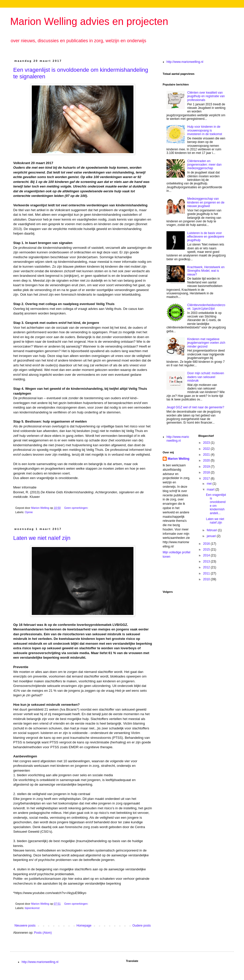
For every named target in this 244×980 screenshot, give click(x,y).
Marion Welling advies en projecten (89, 21)
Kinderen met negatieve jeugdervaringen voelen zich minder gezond (206, 343)
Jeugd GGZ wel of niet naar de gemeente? (195, 407)
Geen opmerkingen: (77, 508)
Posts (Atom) (43, 933)
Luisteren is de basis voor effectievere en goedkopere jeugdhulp (206, 237)
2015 (207, 550)
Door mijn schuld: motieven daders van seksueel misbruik (206, 377)
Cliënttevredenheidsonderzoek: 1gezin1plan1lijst (206, 307)
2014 (207, 555)
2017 (207, 479)
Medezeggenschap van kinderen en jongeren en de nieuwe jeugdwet (206, 202)
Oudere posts (142, 926)
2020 (207, 460)
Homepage (84, 926)
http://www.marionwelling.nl (185, 62)
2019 (207, 467)
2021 (207, 455)
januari (212, 536)
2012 (207, 567)
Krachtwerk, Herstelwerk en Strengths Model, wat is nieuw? (206, 271)
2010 (207, 579)
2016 (207, 544)
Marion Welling (179, 459)
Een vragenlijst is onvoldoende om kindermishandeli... (216, 504)
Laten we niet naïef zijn (42, 538)
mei (210, 484)
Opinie (29, 512)
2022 (207, 449)
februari (212, 530)
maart (211, 489)
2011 (207, 573)
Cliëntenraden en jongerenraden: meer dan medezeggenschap (204, 165)
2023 (207, 443)
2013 (207, 561)
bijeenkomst (32, 908)
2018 (207, 472)
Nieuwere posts (25, 926)
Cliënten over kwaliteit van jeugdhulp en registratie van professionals (206, 96)
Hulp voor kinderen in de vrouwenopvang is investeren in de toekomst (205, 130)
